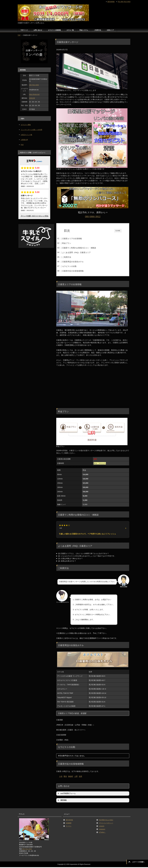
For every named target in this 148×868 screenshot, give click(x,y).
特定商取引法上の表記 (106, 821)
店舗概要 (69, 824)
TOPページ (24, 30)
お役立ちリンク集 (26, 135)
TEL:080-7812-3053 (124, 2)
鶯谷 (65, 777)
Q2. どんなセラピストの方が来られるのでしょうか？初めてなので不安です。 (87, 557)
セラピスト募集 (26, 125)
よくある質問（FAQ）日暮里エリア (81, 252)
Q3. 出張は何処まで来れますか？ (70, 559)
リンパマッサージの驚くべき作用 (31, 130)
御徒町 (71, 777)
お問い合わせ (38, 30)
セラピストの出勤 (74, 266)
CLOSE (118, 231)
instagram (102, 830)
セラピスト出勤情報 (54, 30)
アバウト (69, 827)
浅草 (80, 777)
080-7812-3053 (34, 85)
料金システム (84, 30)
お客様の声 (24, 140)
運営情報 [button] (62, 801)
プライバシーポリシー (106, 824)
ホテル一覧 (70, 30)
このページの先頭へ (138, 862)
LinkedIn (102, 827)
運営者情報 (69, 821)
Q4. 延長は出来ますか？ (67, 562)
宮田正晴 (32, 98)
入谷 (61, 777)
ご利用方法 (97, 30)
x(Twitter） (102, 833)
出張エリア (110, 30)
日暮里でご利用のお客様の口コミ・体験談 (84, 248)
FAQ (22, 145)
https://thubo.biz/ (34, 94)
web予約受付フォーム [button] (66, 794)
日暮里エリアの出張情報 (77, 239)
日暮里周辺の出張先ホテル (78, 262)
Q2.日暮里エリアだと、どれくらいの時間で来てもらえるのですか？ (83, 554)
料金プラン (71, 243)
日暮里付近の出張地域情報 (78, 271)
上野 (76, 777)
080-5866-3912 (93, 217)
